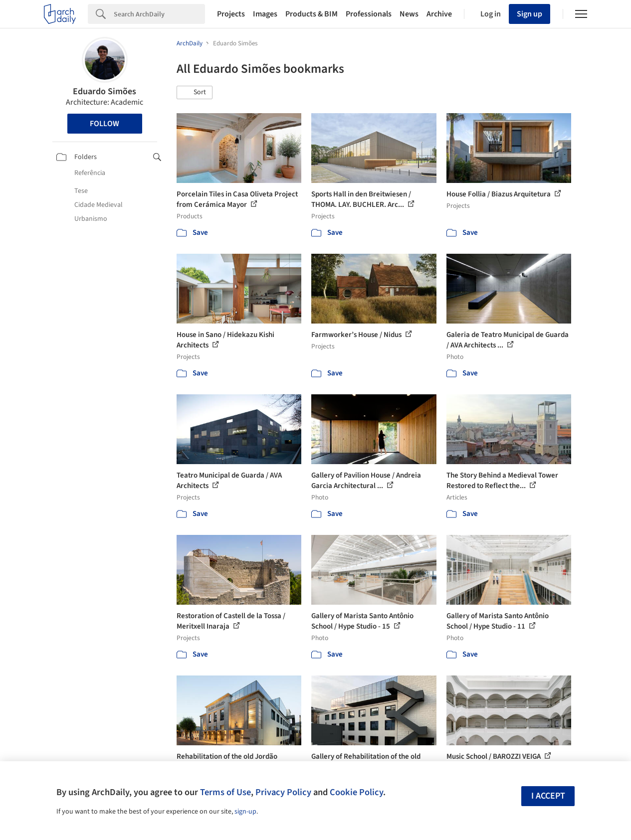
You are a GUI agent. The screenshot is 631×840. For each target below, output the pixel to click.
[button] (195, 93)
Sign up (529, 14)
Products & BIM (312, 14)
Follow (105, 124)
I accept (548, 796)
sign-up (245, 812)
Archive (439, 14)
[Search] (159, 14)
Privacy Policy (283, 792)
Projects (231, 14)
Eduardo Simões (105, 91)
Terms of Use (225, 792)
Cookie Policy (356, 792)
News (409, 14)
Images (265, 14)
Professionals (369, 14)
